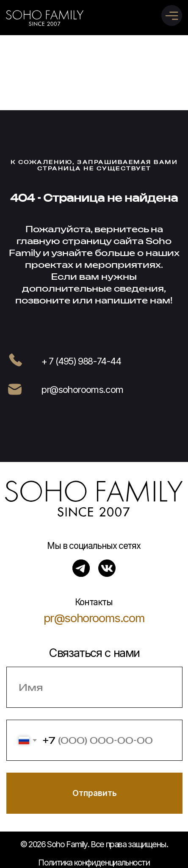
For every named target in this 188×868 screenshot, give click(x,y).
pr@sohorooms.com (94, 618)
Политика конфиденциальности (94, 862)
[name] (94, 687)
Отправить (95, 793)
